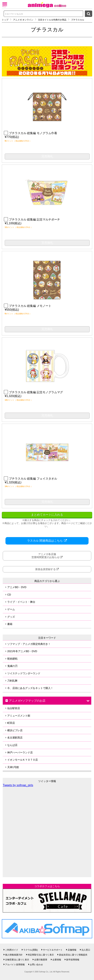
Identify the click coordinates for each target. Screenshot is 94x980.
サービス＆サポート (53, 950)
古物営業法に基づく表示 (17, 960)
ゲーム (11, 609)
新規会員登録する (45, 569)
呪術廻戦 (12, 659)
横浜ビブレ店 (15, 730)
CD (9, 595)
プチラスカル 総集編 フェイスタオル (31, 479)
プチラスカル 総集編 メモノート (28, 306)
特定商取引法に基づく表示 (41, 955)
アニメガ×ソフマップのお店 (27, 701)
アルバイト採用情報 (15, 965)
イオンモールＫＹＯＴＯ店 (23, 760)
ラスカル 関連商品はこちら (45, 541)
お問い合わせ (36, 965)
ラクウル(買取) (31, 950)
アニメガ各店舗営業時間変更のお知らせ (45, 556)
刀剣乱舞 (12, 681)
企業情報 (57, 960)
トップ (5, 20)
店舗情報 (72, 950)
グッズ (11, 617)
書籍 (10, 624)
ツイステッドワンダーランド (24, 673)
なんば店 (12, 745)
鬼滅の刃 (12, 666)
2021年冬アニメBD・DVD (22, 651)
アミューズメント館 (19, 716)
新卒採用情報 (73, 960)
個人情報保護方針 (14, 955)
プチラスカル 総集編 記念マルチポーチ (32, 219)
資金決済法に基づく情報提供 (73, 955)
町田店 (11, 723)
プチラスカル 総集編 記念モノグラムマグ (34, 392)
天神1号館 (13, 767)
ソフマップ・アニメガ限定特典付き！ (29, 644)
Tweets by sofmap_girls (18, 785)
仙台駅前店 (14, 708)
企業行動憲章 (41, 960)
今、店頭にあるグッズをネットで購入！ (30, 688)
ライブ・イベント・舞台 (21, 602)
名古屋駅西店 (15, 738)
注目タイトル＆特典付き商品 (52, 20)
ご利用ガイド (12, 950)
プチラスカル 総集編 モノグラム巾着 (31, 133)
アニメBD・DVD (17, 587)
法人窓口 (86, 950)
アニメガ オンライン (23, 20)
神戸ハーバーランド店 (20, 752)
